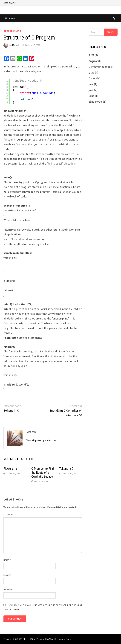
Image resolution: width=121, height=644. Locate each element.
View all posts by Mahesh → (41, 440)
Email (7, 575)
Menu (10, 18)
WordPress (55, 639)
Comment (10, 515)
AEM (91, 55)
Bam (68, 639)
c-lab (92, 73)
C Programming (12, 31)
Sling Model (96, 102)
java (91, 84)
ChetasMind (29, 639)
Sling (92, 96)
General (93, 78)
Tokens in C (66, 469)
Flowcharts (10, 469)
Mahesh (16, 45)
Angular (93, 61)
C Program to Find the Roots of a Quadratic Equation (43, 473)
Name (7, 560)
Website (8, 590)
